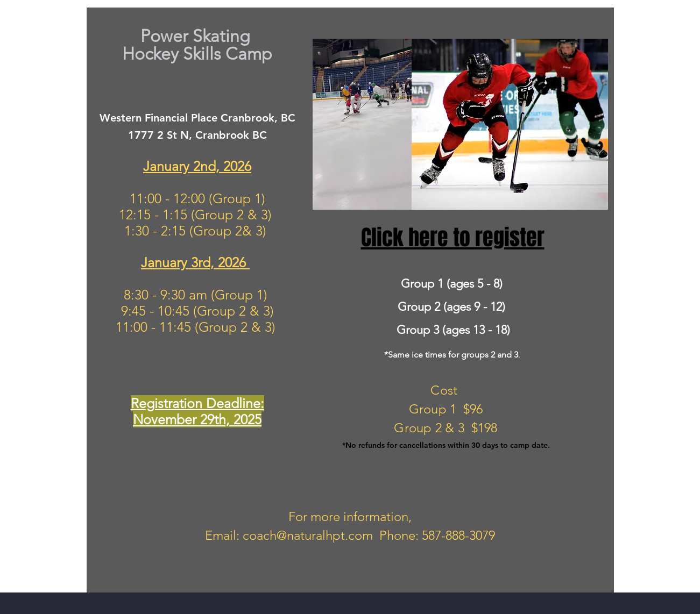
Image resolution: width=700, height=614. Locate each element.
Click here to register (453, 237)
